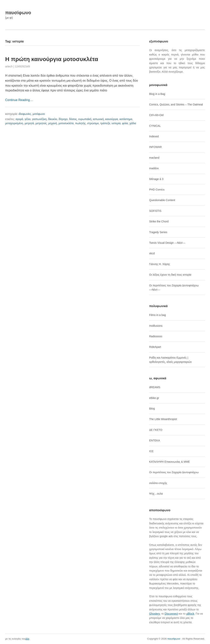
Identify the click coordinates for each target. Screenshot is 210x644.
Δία (27, 639)
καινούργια (112, 119)
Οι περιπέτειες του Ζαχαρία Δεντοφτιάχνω (174, 472)
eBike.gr (154, 398)
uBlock (190, 614)
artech (9, 66)
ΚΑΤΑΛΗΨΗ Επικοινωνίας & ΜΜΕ (169, 462)
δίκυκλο (53, 119)
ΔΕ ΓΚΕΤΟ (156, 430)
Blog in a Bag (157, 94)
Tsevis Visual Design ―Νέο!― (167, 243)
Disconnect (171, 614)
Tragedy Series (158, 232)
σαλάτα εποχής (158, 483)
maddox (154, 168)
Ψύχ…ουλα (156, 494)
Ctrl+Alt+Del (156, 115)
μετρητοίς (41, 123)
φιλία (125, 123)
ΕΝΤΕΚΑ (155, 440)
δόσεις (73, 119)
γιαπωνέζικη (39, 119)
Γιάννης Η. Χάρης (160, 264)
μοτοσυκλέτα (66, 123)
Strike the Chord (159, 221)
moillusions (156, 326)
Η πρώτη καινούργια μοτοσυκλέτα (52, 59)
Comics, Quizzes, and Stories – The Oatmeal (176, 104)
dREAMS (155, 387)
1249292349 (22, 66)
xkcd (152, 253)
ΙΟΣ (151, 451)
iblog (152, 409)
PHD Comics (157, 190)
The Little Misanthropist (163, 419)
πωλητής (80, 123)
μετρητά (29, 123)
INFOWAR (155, 147)
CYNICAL (155, 126)
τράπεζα (105, 123)
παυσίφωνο (18, 13)
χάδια (133, 123)
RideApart (155, 347)
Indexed (154, 136)
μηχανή (53, 123)
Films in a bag (157, 315)
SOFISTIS (155, 211)
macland (154, 158)
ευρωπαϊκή (85, 119)
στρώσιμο (93, 123)
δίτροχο (63, 119)
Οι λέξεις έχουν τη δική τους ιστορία (170, 275)
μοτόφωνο (39, 114)
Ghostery (155, 614)
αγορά (19, 119)
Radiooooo (156, 336)
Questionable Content (162, 200)
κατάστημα (126, 119)
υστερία (116, 123)
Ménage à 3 (156, 179)
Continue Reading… (19, 100)
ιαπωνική (98, 119)
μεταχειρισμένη (14, 123)
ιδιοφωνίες (25, 114)
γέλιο (28, 119)
